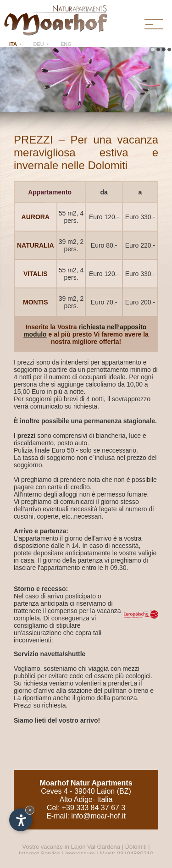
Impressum (80, 854)
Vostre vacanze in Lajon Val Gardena (72, 847)
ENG (66, 44)
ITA (13, 44)
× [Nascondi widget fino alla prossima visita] (30, 810)
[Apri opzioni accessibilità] (21, 820)
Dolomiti (136, 847)
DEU (39, 44)
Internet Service (40, 854)
